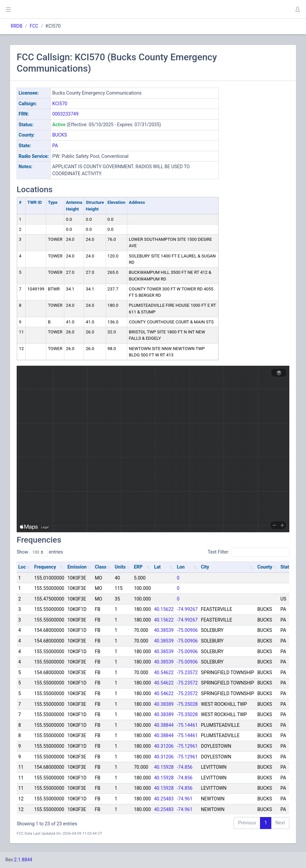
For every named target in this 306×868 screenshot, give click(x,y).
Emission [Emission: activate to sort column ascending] (77, 567)
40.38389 (164, 704)
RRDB (16, 26)
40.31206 (164, 746)
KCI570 (60, 104)
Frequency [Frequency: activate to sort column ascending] (45, 567)
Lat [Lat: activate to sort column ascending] (157, 567)
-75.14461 (187, 725)
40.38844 (164, 725)
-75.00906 (187, 630)
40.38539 (164, 630)
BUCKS (60, 135)
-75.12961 (187, 746)
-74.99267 (187, 609)
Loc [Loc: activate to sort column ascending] (22, 567)
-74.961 (185, 799)
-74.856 (185, 767)
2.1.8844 (23, 860)
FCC (34, 26)
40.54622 (164, 672)
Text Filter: (248, 552)
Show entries (40, 552)
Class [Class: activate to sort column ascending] (101, 567)
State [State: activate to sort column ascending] (286, 567)
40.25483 (164, 799)
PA (55, 146)
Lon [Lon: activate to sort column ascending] (181, 567)
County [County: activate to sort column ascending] (265, 567)
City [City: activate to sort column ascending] (205, 567)
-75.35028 (187, 704)
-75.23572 (187, 672)
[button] (297, 9)
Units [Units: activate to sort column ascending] (120, 567)
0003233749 (65, 114)
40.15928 (164, 767)
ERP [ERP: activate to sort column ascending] (138, 567)
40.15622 (164, 609)
